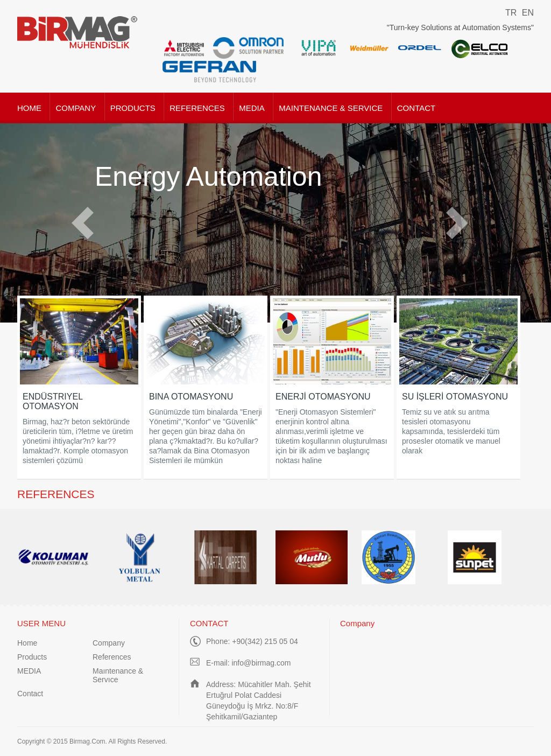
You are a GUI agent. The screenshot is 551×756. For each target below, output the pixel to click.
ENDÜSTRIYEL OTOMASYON (52, 401)
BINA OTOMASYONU (191, 397)
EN (528, 13)
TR (511, 13)
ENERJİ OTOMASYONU (323, 397)
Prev (83, 223)
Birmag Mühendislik (78, 32)
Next (457, 223)
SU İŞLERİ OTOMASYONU (455, 397)
